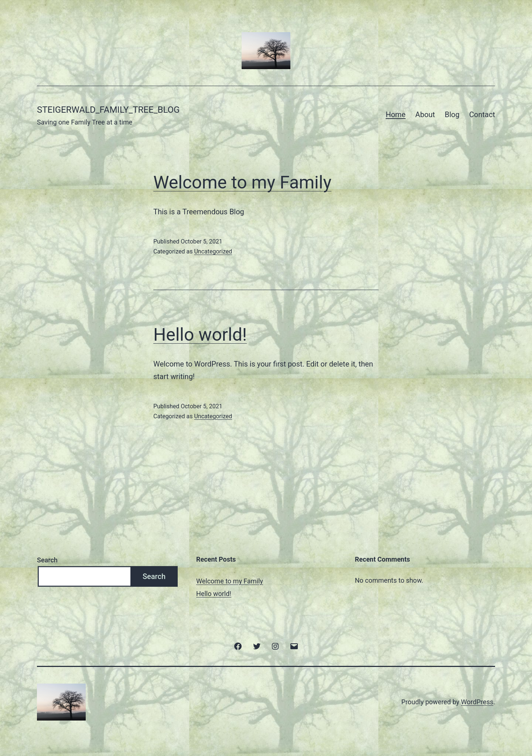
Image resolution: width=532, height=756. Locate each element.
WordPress (477, 702)
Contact (482, 115)
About (425, 115)
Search (47, 560)
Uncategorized (213, 251)
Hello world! (200, 335)
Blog (452, 115)
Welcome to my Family (242, 182)
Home (396, 115)
